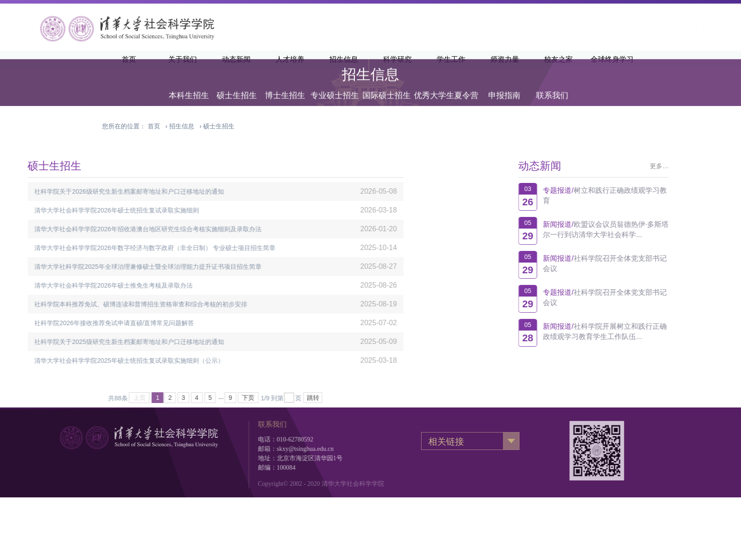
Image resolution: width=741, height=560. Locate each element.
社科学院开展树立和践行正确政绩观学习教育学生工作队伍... (635, 331)
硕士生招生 (237, 86)
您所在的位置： (124, 126)
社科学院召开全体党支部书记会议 (635, 263)
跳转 (238, 398)
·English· (629, 27)
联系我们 (552, 86)
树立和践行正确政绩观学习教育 (635, 195)
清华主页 (545, 27)
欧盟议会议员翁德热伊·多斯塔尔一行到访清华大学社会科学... (636, 229)
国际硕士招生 (387, 86)
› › (191, 126)
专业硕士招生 (335, 86)
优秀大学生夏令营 (446, 86)
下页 (174, 398)
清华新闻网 (587, 27)
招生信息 (182, 126)
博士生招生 (285, 86)
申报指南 (504, 86)
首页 (154, 126)
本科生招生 (189, 86)
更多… (689, 166)
